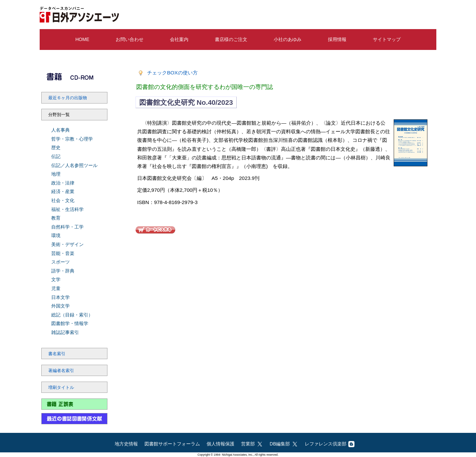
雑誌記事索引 (65, 332)
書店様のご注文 (231, 39)
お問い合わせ (130, 39)
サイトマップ (387, 39)
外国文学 (60, 306)
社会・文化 (63, 200)
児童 (56, 288)
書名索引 (57, 354)
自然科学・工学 (67, 227)
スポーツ (60, 262)
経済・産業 (63, 191)
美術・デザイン (67, 244)
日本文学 (60, 297)
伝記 (56, 156)
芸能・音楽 (63, 253)
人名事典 (60, 130)
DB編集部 (284, 444)
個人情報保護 (220, 444)
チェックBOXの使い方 (172, 73)
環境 (56, 235)
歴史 (56, 147)
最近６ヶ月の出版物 (68, 98)
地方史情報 (126, 444)
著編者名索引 (61, 371)
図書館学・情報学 (70, 323)
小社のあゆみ (288, 39)
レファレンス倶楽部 (330, 444)
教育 (56, 218)
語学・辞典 (63, 271)
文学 (56, 279)
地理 (56, 174)
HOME (82, 39)
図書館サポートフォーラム (172, 444)
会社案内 (179, 39)
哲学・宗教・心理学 (72, 139)
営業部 (252, 444)
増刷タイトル (61, 388)
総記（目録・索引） (72, 315)
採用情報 (337, 39)
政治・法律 (63, 183)
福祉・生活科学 (67, 209)
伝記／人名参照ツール (74, 165)
